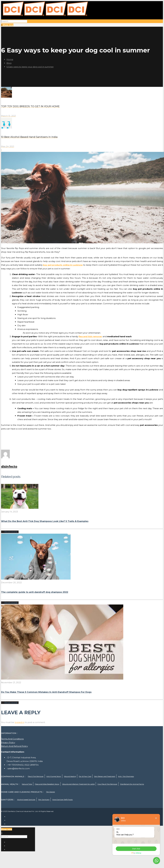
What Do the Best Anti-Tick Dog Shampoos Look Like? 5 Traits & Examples (45, 521)
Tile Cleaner (51, 792)
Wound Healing (70, 776)
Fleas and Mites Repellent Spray (47, 784)
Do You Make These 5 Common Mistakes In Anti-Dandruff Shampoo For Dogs (46, 692)
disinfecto (9, 467)
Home (10, 59)
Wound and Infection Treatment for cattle (78, 784)
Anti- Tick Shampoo (126, 776)
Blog (9, 63)
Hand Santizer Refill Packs (62, 800)
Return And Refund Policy (14, 746)
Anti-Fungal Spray (54, 776)
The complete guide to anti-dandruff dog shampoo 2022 (35, 592)
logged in (19, 722)
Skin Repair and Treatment (105, 776)
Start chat (136, 849)
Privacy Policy (8, 742)
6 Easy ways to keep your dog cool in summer (30, 67)
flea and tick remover (90, 336)
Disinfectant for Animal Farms (132, 784)
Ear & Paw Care (85, 776)
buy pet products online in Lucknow (63, 265)
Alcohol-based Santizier (26, 800)
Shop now (8, 25)
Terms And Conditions (12, 739)
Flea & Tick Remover (36, 776)
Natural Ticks (27, 784)
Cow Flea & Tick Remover (107, 784)
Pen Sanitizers (44, 800)
